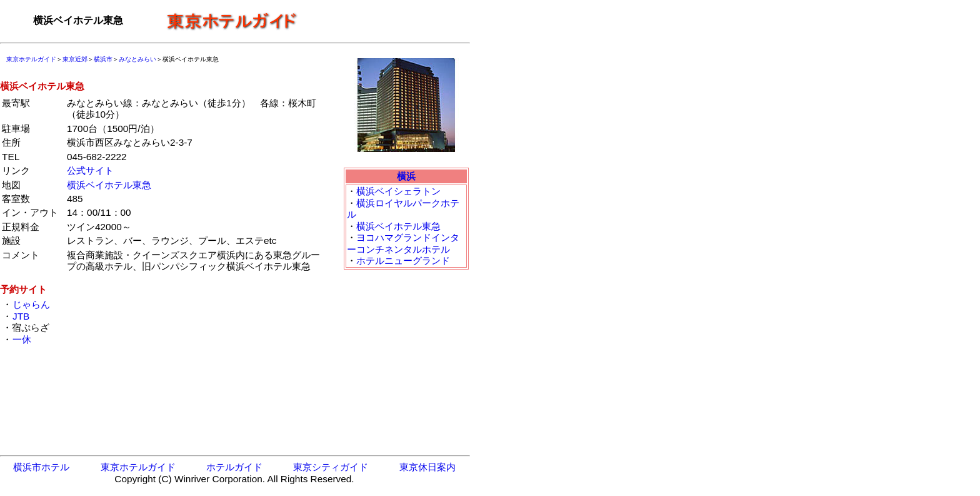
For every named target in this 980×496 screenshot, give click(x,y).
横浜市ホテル (41, 467)
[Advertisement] (387, 21)
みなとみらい (137, 59)
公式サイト (90, 170)
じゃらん (31, 304)
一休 (22, 339)
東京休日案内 (427, 467)
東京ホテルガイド (31, 59)
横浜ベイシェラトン (398, 191)
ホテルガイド (234, 467)
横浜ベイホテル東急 (109, 185)
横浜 (406, 176)
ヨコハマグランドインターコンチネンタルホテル (403, 243)
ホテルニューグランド (403, 261)
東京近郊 (75, 59)
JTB (21, 316)
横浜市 (103, 59)
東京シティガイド (331, 467)
